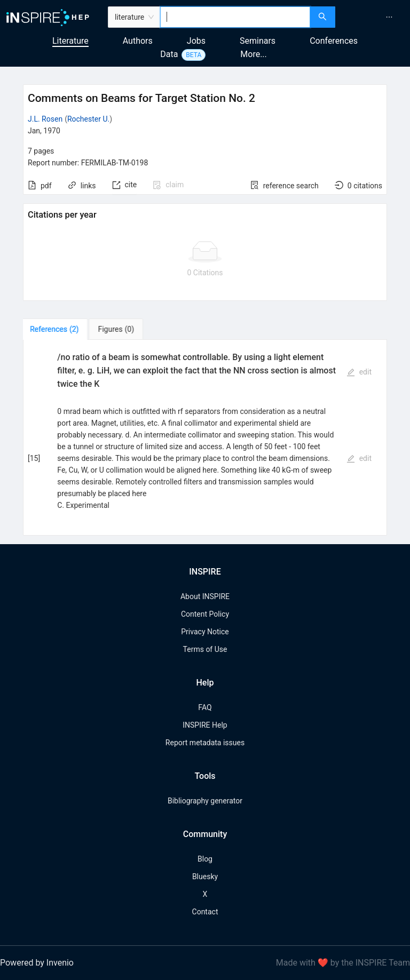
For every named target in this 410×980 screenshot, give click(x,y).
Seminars (258, 41)
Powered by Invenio (37, 963)
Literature (70, 41)
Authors (138, 41)
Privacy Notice (205, 632)
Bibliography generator (205, 801)
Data (169, 54)
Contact (205, 912)
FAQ (205, 707)
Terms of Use (205, 649)
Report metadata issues (205, 743)
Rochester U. (88, 119)
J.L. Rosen (45, 119)
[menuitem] (389, 17)
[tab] (56, 329)
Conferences (334, 41)
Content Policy (205, 614)
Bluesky (205, 877)
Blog (205, 859)
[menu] (374, 17)
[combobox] (235, 17)
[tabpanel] (205, 438)
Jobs (196, 41)
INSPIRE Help (205, 725)
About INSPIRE (205, 596)
